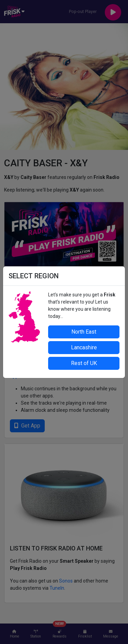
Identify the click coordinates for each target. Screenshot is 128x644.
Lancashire (84, 347)
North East (84, 332)
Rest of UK (84, 363)
